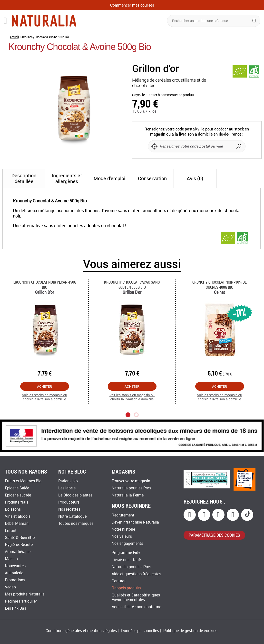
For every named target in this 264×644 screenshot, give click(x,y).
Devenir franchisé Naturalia (135, 522)
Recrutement (123, 515)
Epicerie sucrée (18, 495)
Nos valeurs (122, 536)
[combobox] (214, 21)
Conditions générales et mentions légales (81, 631)
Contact (119, 581)
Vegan (10, 587)
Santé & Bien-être (20, 538)
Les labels (67, 488)
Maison (11, 559)
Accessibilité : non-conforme (136, 607)
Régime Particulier (21, 601)
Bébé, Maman (17, 523)
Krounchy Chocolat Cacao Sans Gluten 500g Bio (132, 285)
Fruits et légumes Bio (23, 481)
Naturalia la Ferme (128, 495)
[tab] (24, 178)
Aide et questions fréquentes (136, 574)
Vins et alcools (18, 516)
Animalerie (14, 573)
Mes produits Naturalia (25, 594)
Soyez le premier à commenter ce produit (163, 95)
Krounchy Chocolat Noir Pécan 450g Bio (44, 285)
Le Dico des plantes (75, 495)
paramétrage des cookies (214, 535)
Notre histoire (123, 529)
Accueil (14, 37)
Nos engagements (127, 543)
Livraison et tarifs (127, 560)
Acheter (44, 386)
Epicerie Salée (17, 488)
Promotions (15, 580)
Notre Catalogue (72, 516)
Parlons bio (68, 481)
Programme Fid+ (126, 553)
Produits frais (17, 502)
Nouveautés (15, 566)
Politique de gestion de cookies (190, 631)
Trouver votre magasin (131, 481)
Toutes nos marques (76, 523)
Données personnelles (140, 631)
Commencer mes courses (132, 5)
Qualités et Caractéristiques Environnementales (136, 597)
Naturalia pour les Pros (131, 488)
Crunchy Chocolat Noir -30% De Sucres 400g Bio (220, 285)
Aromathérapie (18, 552)
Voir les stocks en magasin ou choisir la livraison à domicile (44, 397)
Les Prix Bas (15, 608)
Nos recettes (69, 509)
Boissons (13, 509)
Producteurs (69, 502)
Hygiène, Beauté (19, 545)
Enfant (11, 530)
